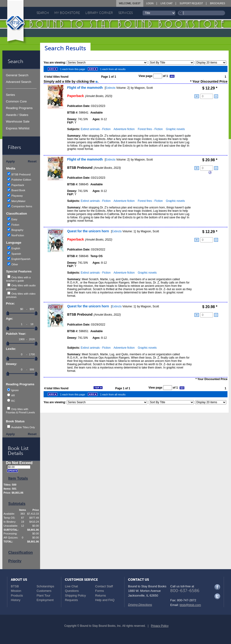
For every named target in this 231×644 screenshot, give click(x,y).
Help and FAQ (105, 600)
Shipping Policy (75, 595)
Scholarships (45, 586)
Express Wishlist (18, 128)
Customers (44, 591)
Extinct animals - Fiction (96, 129)
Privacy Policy (160, 626)
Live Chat (167, 3)
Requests (71, 600)
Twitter (217, 596)
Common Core (16, 101)
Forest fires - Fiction (150, 129)
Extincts (111, 88)
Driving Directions (140, 605)
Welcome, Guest (130, 3)
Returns (101, 595)
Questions (72, 591)
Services (126, 13)
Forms (100, 591)
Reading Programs (19, 108)
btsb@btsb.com (190, 605)
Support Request (191, 3)
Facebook (217, 587)
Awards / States (17, 115)
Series (10, 95)
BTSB (15, 586)
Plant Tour (43, 595)
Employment (45, 600)
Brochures (218, 3)
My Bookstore (67, 13)
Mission (16, 591)
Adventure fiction (124, 129)
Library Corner (99, 13)
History (16, 600)
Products (17, 595)
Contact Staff (104, 586)
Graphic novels (175, 129)
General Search (17, 75)
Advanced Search (19, 82)
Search (43, 13)
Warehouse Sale (18, 121)
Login (150, 3)
